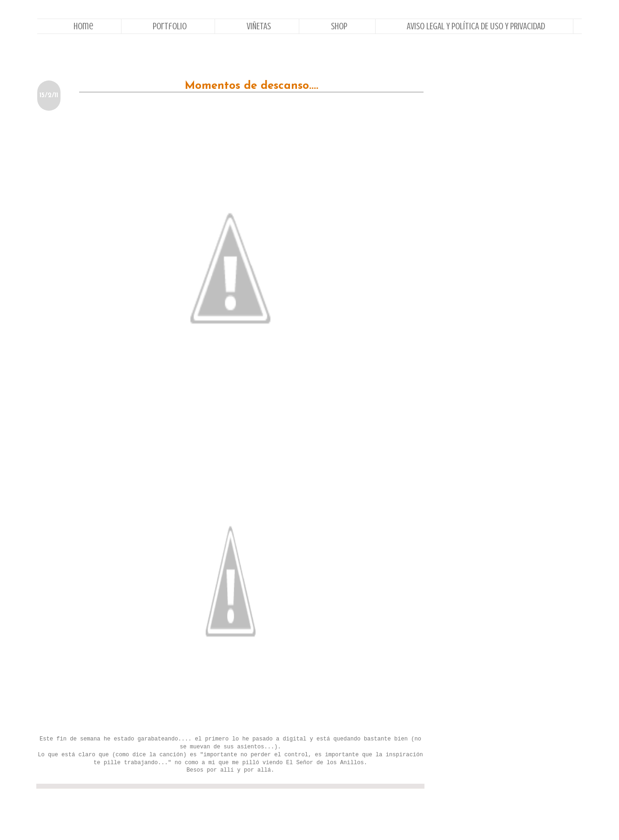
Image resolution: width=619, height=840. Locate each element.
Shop (339, 26)
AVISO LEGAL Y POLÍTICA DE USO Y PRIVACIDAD (476, 26)
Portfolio (170, 26)
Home (83, 26)
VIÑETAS (259, 26)
